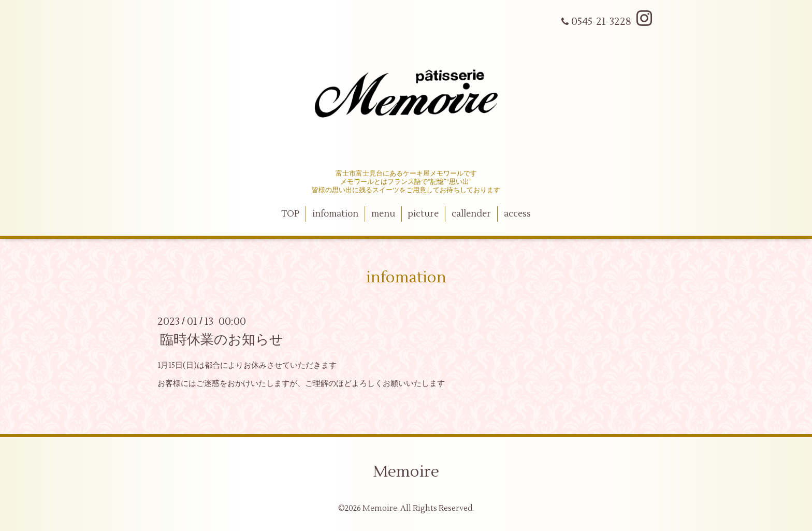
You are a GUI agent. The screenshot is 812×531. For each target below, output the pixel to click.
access (517, 214)
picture (423, 214)
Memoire (406, 472)
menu (383, 214)
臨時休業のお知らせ (222, 340)
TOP (290, 214)
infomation (335, 214)
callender (471, 214)
